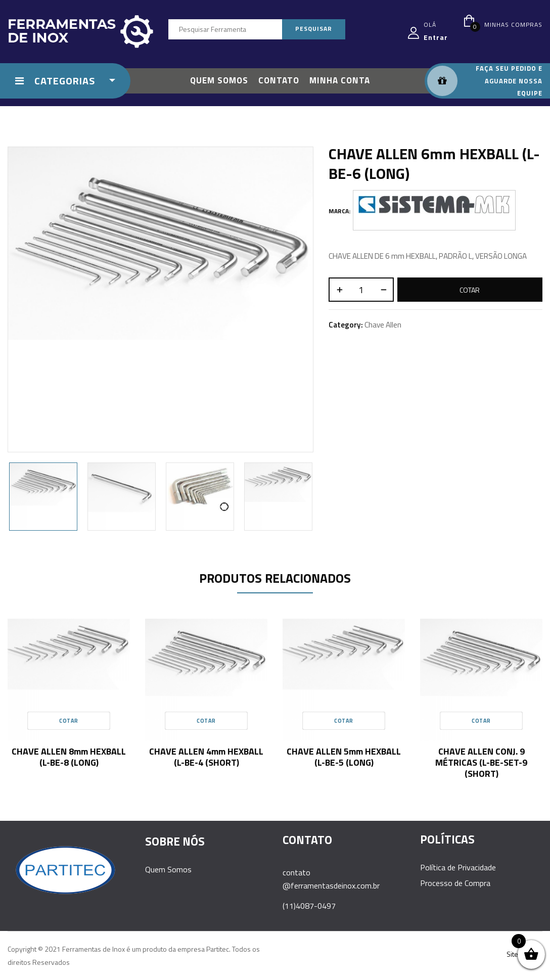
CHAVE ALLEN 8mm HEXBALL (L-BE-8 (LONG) (69, 757)
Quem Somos (168, 869)
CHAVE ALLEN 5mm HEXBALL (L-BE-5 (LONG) (344, 757)
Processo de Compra (455, 883)
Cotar (470, 290)
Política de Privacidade (458, 867)
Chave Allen (383, 325)
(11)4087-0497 (309, 906)
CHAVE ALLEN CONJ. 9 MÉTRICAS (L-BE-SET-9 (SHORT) (481, 762)
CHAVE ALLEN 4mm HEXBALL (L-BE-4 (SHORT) (206, 757)
